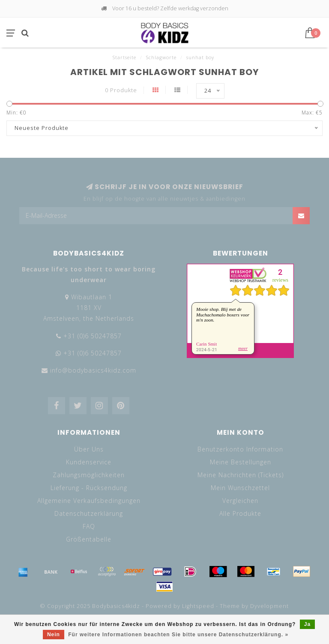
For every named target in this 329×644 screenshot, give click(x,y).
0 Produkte (121, 90)
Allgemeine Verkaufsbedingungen (89, 501)
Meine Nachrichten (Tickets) (241, 475)
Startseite (124, 57)
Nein (54, 635)
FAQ (89, 526)
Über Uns (89, 449)
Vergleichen (240, 501)
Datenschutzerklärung (89, 513)
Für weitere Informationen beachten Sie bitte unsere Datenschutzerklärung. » (178, 635)
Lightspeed (198, 606)
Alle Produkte (240, 513)
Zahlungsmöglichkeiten (89, 475)
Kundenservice (89, 462)
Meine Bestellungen (241, 462)
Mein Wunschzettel (240, 488)
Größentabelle (89, 539)
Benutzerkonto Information (240, 449)
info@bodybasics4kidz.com (93, 370)
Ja (307, 624)
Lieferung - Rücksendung (89, 488)
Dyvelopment (269, 606)
